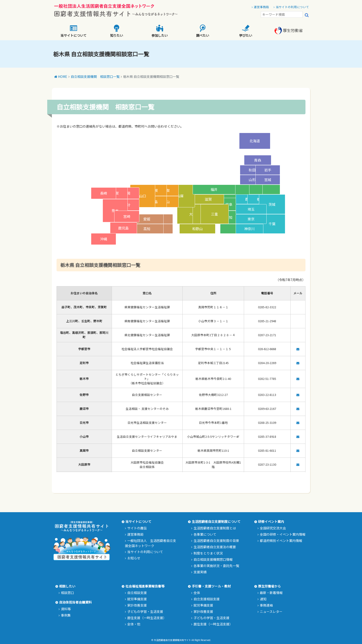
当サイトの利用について (292, 7)
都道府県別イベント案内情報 (281, 541)
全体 (197, 593)
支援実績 (200, 572)
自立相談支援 (137, 593)
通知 (263, 599)
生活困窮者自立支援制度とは (215, 528)
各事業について (205, 534)
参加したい (160, 31)
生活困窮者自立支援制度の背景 (216, 541)
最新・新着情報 (271, 593)
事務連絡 (266, 605)
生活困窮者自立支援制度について (216, 521)
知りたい (117, 31)
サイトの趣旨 (137, 528)
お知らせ (134, 558)
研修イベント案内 (271, 521)
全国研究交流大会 (273, 528)
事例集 (66, 615)
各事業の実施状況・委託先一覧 (216, 566)
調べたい (203, 31)
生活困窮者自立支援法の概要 (215, 547)
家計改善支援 (137, 605)
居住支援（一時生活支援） (147, 618)
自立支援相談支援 (207, 599)
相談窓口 (67, 593)
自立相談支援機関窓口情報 (213, 559)
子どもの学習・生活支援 (145, 611)
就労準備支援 (137, 599)
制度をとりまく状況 (208, 553)
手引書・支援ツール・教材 (211, 586)
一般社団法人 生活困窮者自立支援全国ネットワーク (151, 543)
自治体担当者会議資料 (75, 602)
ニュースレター (271, 611)
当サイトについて (74, 31)
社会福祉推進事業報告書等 (145, 586)
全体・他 (134, 624)
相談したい (67, 586)
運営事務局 (261, 7)
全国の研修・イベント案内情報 (283, 534)
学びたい (246, 31)
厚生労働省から (269, 586)
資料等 (66, 609)
